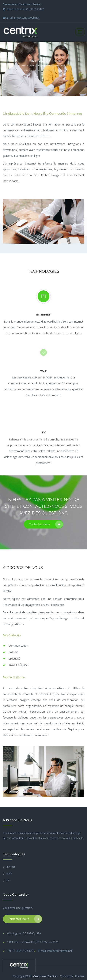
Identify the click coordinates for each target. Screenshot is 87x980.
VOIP (9, 874)
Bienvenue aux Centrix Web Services (22, 4)
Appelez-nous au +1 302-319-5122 (23, 9)
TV (8, 880)
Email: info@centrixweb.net (21, 18)
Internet (11, 867)
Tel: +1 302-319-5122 (20, 951)
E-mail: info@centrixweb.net (55, 951)
